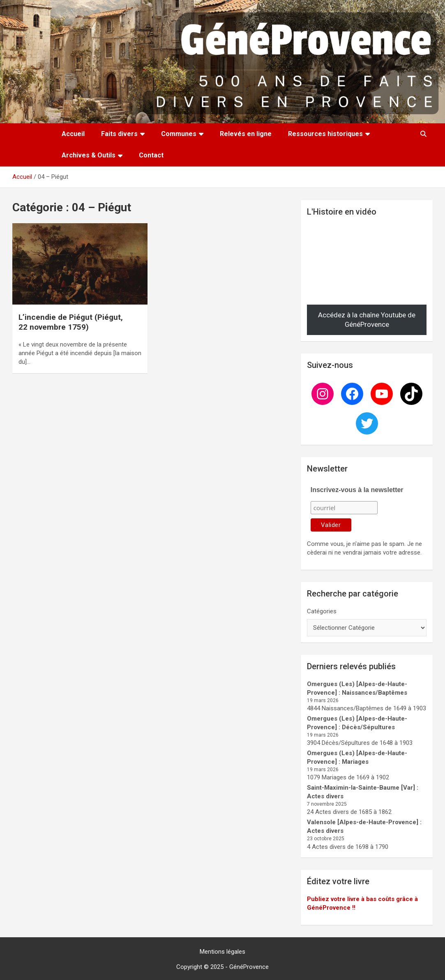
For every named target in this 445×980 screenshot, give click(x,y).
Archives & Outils (89, 155)
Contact (151, 155)
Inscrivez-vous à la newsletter (357, 490)
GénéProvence (249, 967)
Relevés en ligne (246, 134)
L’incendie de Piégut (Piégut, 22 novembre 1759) (71, 322)
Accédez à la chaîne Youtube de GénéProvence (367, 320)
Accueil (73, 134)
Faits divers (119, 134)
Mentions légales (222, 952)
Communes (179, 134)
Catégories (322, 611)
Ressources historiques (325, 134)
